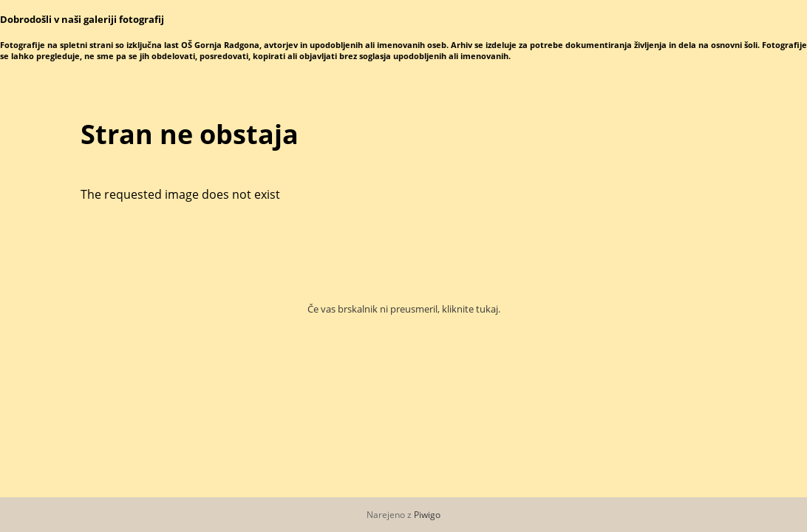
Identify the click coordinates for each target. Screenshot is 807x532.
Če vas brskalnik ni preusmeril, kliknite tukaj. (404, 309)
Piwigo (427, 515)
